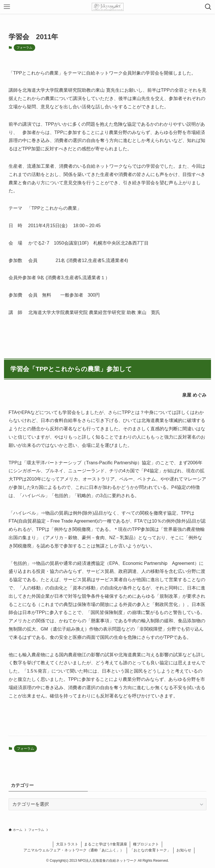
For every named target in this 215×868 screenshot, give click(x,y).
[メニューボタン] (7, 7)
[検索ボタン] (208, 7)
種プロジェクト (146, 844)
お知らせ (184, 850)
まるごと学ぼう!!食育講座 (105, 844)
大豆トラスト (67, 844)
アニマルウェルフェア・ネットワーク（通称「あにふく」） (74, 850)
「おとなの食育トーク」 (150, 850)
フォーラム (24, 47)
